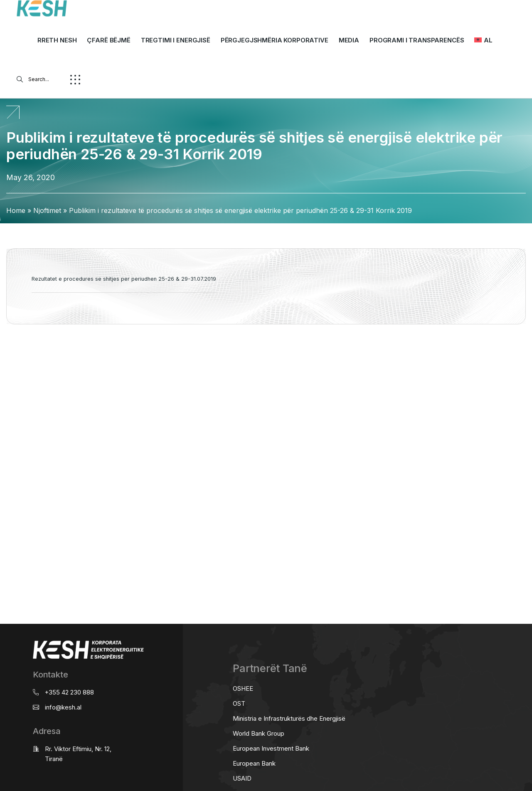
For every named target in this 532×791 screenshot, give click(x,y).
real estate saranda (3, 357)
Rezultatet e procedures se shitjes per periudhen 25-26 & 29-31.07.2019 (124, 279)
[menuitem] (483, 40)
